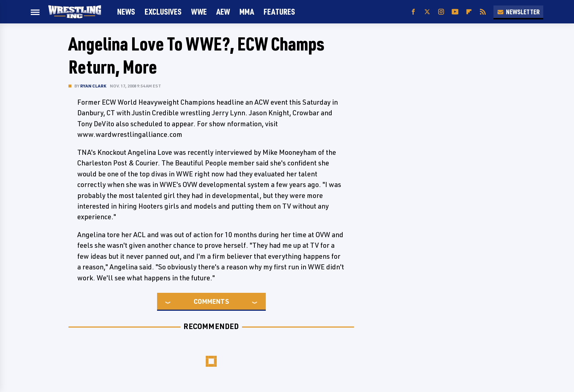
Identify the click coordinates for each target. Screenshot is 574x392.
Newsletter (518, 12)
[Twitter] (427, 12)
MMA (247, 12)
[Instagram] (441, 12)
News (126, 12)
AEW (223, 12)
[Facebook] (413, 12)
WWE (199, 12)
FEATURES (279, 12)
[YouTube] (455, 12)
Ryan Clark (93, 86)
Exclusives (163, 12)
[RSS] (483, 12)
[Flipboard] (469, 12)
